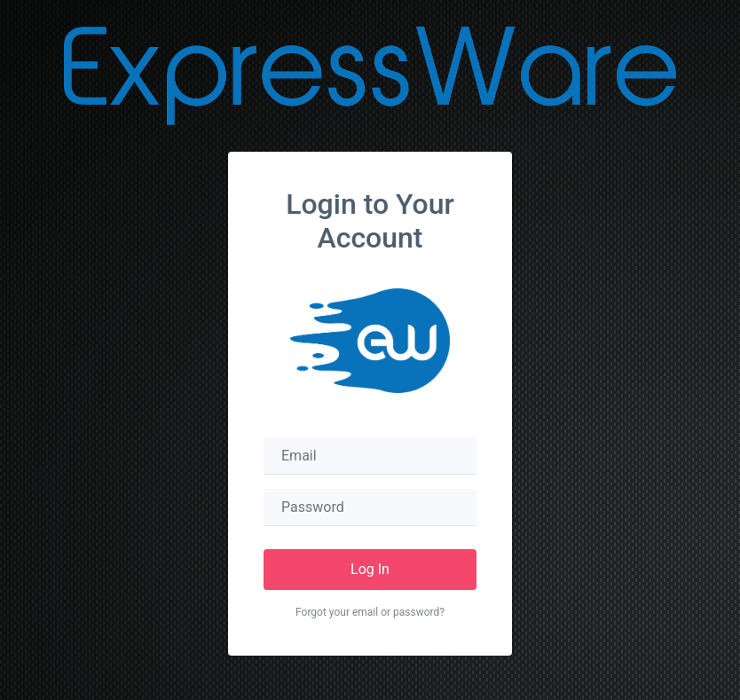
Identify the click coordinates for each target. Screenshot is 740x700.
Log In (370, 569)
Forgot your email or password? (370, 612)
